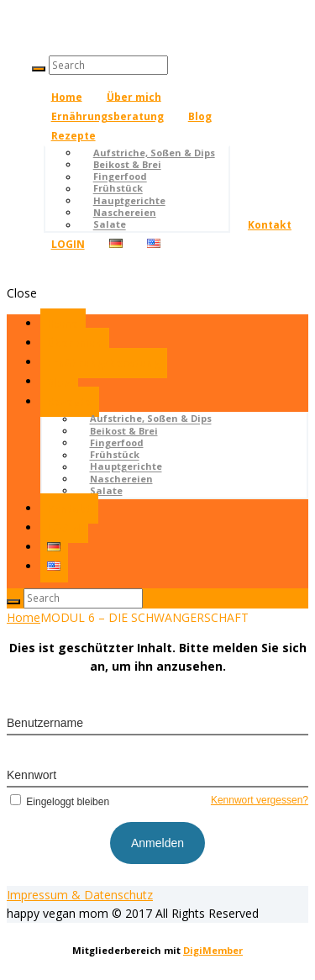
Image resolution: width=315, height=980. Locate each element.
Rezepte (73, 136)
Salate (110, 225)
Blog (200, 116)
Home (67, 96)
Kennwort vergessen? (260, 800)
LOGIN (68, 244)
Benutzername (45, 723)
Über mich (134, 96)
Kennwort (31, 775)
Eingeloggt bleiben (58, 802)
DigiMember (213, 950)
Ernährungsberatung (108, 116)
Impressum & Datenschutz (80, 895)
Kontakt (270, 225)
